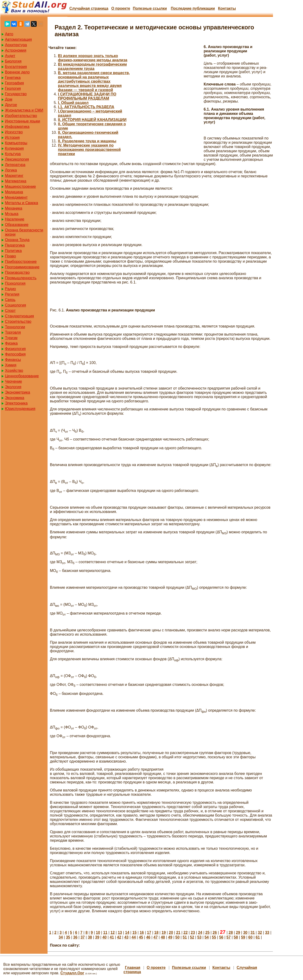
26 (215, 933)
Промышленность (21, 278)
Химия (11, 365)
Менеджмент (16, 197)
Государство (16, 94)
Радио (10, 289)
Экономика (15, 398)
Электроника (16, 403)
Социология (15, 305)
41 (112, 937)
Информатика (17, 127)
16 (142, 933)
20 (171, 933)
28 (231, 933)
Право (11, 256)
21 (178, 933)
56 (221, 937)
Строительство (18, 321)
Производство (17, 272)
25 (207, 933)
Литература (15, 165)
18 (156, 933)
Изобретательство (21, 116)
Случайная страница (89, 8)
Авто (9, 34)
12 (113, 933)
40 (105, 937)
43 (126, 937)
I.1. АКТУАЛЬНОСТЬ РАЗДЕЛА (86, 107)
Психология (15, 283)
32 (260, 933)
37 (83, 937)
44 (134, 937)
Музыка (12, 214)
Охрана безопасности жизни (24, 232)
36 (75, 937)
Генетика (13, 78)
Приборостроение (21, 262)
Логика (11, 170)
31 (253, 933)
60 (250, 937)
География (14, 83)
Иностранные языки (22, 121)
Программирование (22, 267)
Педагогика (15, 245)
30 (245, 933)
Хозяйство (14, 371)
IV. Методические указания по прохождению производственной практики (89, 150)
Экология (13, 387)
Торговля (13, 332)
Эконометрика (18, 392)
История (12, 137)
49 (170, 937)
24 (200, 933)
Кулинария (14, 148)
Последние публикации (193, 8)
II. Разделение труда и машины (87, 141)
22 (185, 933)
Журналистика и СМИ (24, 110)
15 (135, 933)
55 (214, 937)
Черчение (13, 381)
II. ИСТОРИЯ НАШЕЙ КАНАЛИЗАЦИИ (92, 120)
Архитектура (16, 45)
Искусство (14, 132)
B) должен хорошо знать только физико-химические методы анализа (93, 58)
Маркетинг (14, 176)
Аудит (10, 56)
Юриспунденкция (20, 409)
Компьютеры (16, 143)
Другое (11, 105)
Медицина (14, 192)
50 (177, 937)
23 (193, 933)
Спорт (10, 311)
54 (207, 937)
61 (258, 937)
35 (68, 937)
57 (228, 937)
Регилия (12, 294)
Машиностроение (20, 187)
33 (267, 933)
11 (105, 933)
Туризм (11, 338)
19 (164, 933)
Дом (9, 99)
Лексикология (17, 159)
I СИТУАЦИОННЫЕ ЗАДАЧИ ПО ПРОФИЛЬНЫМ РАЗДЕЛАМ (87, 96)
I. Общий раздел (73, 103)
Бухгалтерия (16, 67)
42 (119, 937)
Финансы (13, 360)
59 (243, 937)
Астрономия (16, 50)
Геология (13, 88)
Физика (11, 343)
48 (163, 937)
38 (90, 937)
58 (236, 937)
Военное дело (17, 72)
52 (192, 937)
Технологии (15, 327)
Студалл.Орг (72, 973)
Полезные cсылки (150, 8)
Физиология (15, 349)
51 (185, 937)
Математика (16, 181)
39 (97, 937)
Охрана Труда (17, 240)
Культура (13, 154)
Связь (10, 300)
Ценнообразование (22, 376)
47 (156, 937)
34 (61, 937)
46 (148, 937)
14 (127, 933)
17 (149, 933)
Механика (14, 208)
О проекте (121, 8)
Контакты (227, 8)
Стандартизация (19, 316)
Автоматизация (18, 39)
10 (98, 933)
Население (15, 219)
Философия (15, 354)
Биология (13, 61)
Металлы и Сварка (22, 203)
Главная (133, 968)
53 (199, 937)
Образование (17, 225)
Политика (13, 251)
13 (120, 933)
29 (238, 933)
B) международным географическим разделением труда (92, 66)
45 (141, 937)
